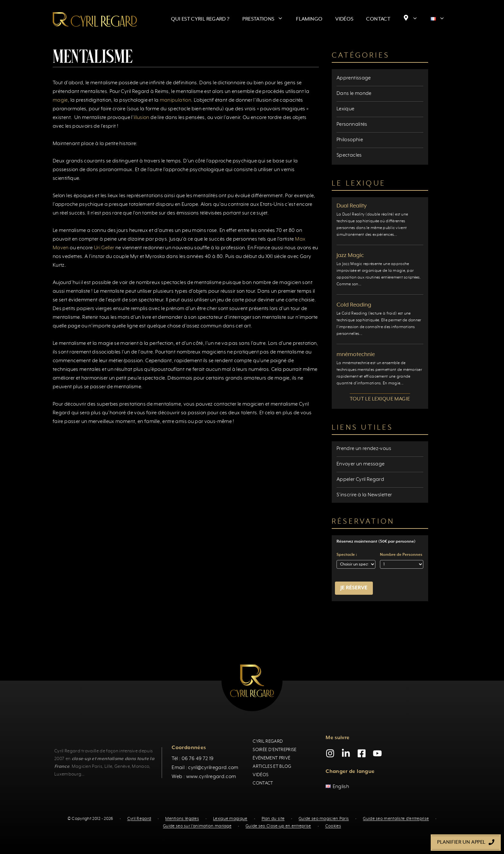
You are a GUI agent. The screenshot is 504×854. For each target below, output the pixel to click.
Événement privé (271, 758)
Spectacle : (347, 555)
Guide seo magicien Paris (324, 819)
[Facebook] (362, 753)
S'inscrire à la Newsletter (364, 495)
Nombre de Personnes (401, 555)
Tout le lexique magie (380, 399)
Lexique (346, 109)
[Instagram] (330, 753)
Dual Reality (352, 206)
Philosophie (350, 140)
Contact (378, 19)
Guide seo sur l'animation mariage (197, 826)
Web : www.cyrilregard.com (204, 777)
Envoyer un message (360, 464)
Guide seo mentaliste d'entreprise (396, 819)
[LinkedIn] (346, 753)
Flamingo (309, 19)
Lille (108, 767)
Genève (122, 767)
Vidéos (344, 19)
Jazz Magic (350, 255)
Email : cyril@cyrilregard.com (205, 768)
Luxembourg (68, 774)
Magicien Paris (87, 767)
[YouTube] (377, 753)
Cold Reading (354, 305)
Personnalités (352, 124)
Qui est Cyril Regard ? (200, 19)
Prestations (266, 19)
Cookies (333, 826)
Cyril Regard (268, 741)
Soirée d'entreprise (274, 750)
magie (60, 100)
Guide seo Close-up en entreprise (278, 826)
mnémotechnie (356, 354)
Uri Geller (104, 248)
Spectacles (349, 155)
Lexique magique (230, 819)
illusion (142, 118)
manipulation (175, 100)
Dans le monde (354, 94)
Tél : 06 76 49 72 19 (193, 759)
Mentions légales (182, 819)
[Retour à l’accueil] (95, 19)
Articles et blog (272, 767)
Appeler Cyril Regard (360, 480)
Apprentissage (354, 78)
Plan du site (273, 819)
